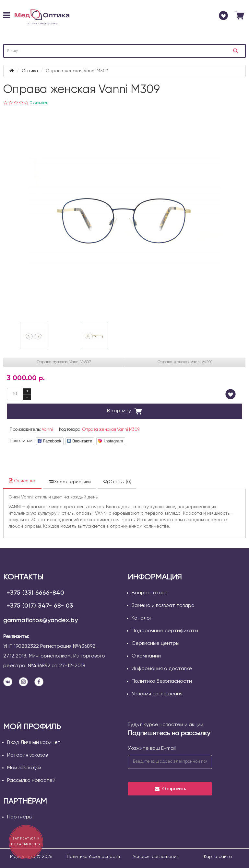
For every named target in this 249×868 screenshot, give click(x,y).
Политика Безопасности (162, 681)
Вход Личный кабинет (34, 743)
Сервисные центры (155, 644)
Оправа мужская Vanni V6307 (64, 362)
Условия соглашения (157, 694)
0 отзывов (39, 103)
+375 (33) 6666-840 (35, 593)
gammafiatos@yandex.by (41, 621)
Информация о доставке (162, 669)
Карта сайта (218, 857)
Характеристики (70, 482)
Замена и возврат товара (163, 606)
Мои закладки (24, 768)
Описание (22, 481)
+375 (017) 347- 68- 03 (40, 606)
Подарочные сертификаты (165, 631)
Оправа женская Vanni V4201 (185, 362)
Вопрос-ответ (150, 593)
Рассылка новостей (31, 781)
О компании (146, 656)
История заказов (27, 755)
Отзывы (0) (117, 482)
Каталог (142, 618)
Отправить (170, 789)
